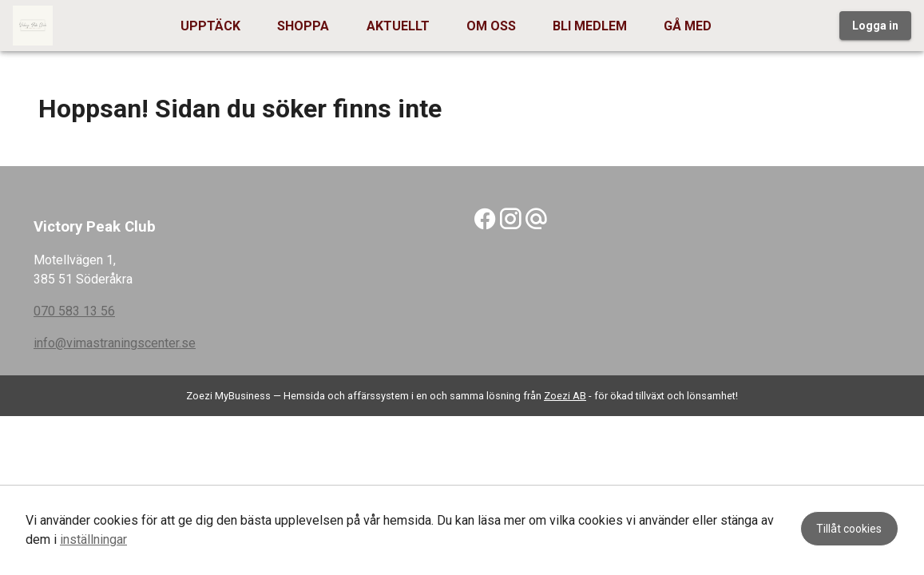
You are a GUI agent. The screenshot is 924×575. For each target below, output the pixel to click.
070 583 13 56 (74, 311)
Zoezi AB (565, 396)
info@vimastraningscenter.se (115, 343)
